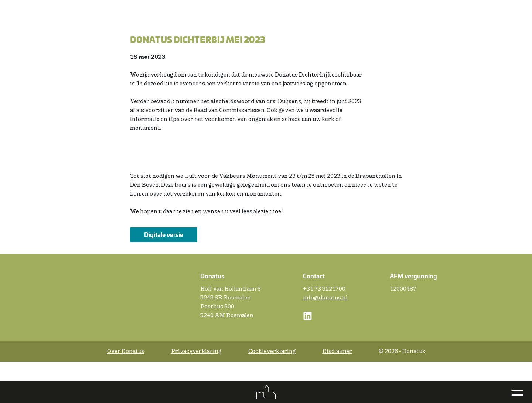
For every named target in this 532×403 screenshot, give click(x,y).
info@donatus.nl (325, 298)
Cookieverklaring (272, 351)
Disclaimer (337, 351)
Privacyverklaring (196, 351)
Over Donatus (126, 351)
